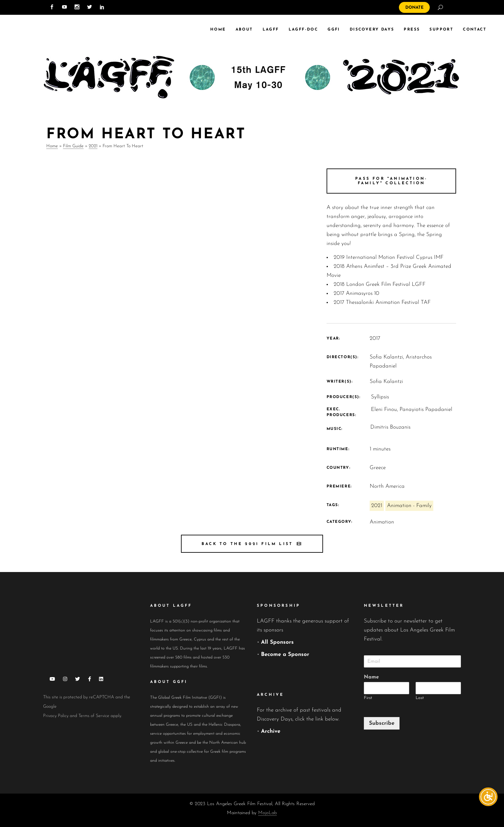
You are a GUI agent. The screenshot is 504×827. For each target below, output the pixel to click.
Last (420, 698)
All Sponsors (277, 642)
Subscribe (382, 723)
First (368, 698)
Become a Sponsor (285, 654)
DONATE (414, 8)
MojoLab (267, 813)
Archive (271, 731)
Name (371, 677)
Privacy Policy (56, 716)
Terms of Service (94, 716)
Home (52, 146)
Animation (382, 522)
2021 (93, 146)
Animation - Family (409, 506)
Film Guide (73, 146)
